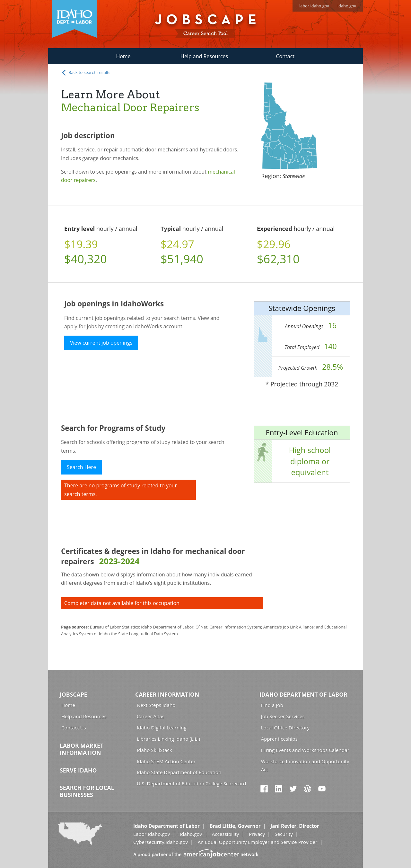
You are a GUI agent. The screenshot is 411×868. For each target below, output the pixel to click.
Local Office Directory (285, 728)
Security (284, 834)
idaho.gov (347, 6)
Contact (285, 56)
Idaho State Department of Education (179, 772)
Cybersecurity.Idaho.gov (161, 842)
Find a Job (272, 705)
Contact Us (74, 728)
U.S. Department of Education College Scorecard (191, 783)
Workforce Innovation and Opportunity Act (305, 765)
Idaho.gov (191, 834)
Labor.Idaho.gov (152, 834)
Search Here (81, 467)
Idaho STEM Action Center (166, 761)
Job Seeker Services (283, 716)
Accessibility (226, 834)
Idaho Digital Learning (162, 728)
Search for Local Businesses (87, 791)
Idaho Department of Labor (303, 694)
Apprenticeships (279, 739)
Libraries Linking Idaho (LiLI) (168, 739)
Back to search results (86, 73)
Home (123, 56)
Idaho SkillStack (154, 750)
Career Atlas (151, 716)
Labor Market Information (82, 749)
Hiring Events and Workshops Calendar (305, 750)
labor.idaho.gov (314, 6)
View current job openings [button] (101, 343)
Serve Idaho (78, 770)
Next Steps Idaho (156, 705)
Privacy (257, 834)
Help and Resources (204, 56)
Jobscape (74, 694)
